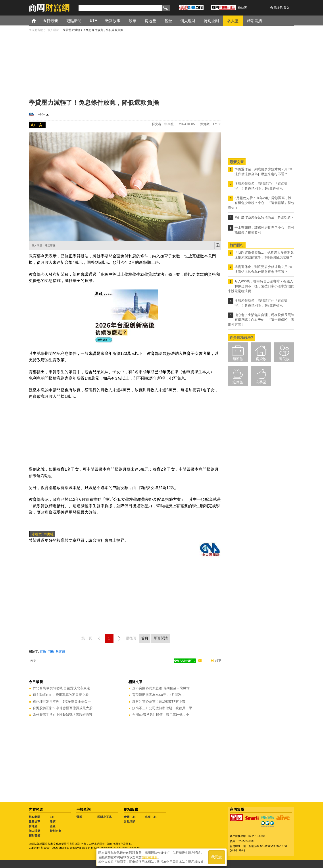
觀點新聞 (35, 817)
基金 (53, 826)
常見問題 (130, 822)
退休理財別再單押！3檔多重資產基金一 (62, 701)
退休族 (238, 382)
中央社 (40, 115)
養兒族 (284, 359)
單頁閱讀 (161, 638)
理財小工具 (105, 817)
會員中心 (130, 817)
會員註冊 (276, 8)
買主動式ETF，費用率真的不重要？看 (61, 695)
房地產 (33, 826)
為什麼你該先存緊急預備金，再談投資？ (264, 217)
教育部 (60, 652)
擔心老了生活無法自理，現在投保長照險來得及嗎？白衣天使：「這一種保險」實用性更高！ (261, 320)
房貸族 (261, 359)
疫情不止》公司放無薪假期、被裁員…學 (162, 708)
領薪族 (238, 359)
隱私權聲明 (150, 857)
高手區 (261, 382)
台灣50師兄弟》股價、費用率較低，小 (161, 715)
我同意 (217, 857)
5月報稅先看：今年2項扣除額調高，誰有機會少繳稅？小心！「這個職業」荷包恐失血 (261, 203)
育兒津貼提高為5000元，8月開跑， (159, 695)
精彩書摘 (35, 836)
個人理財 (35, 831)
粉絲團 (242, 8)
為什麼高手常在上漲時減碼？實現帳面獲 (63, 715)
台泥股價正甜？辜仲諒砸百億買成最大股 (63, 708)
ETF (53, 817)
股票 (53, 822)
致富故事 (35, 822)
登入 (286, 8)
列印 (218, 660)
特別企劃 (56, 831)
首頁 (38, 20)
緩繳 (43, 652)
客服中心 (151, 817)
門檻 (51, 652)
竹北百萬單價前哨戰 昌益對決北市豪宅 (61, 688)
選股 (79, 817)
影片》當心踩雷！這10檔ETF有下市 (159, 701)
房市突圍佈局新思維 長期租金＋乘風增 (161, 688)
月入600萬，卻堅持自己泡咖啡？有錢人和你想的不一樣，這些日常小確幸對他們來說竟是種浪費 (261, 286)
